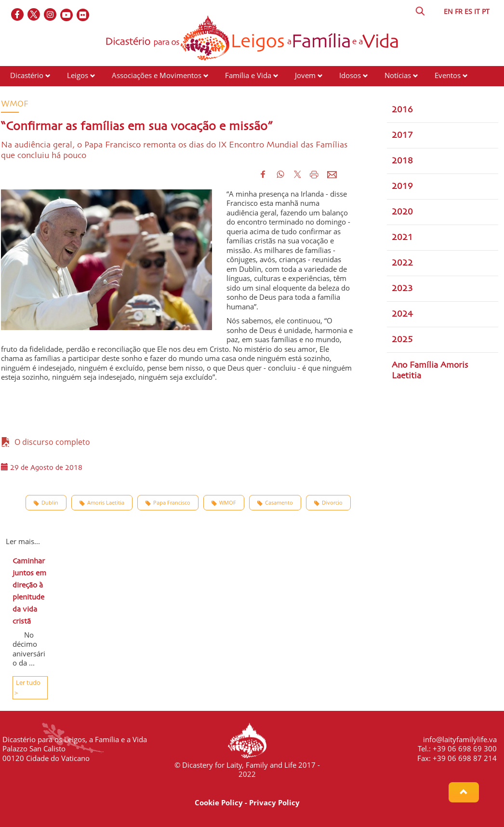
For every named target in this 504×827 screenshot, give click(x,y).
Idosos (350, 75)
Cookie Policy (219, 802)
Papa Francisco (168, 503)
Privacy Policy (274, 802)
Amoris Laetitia (102, 503)
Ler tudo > (27, 688)
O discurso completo (46, 442)
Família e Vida (248, 75)
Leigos (78, 75)
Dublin (46, 503)
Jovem (305, 75)
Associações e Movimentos (157, 75)
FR (459, 11)
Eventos (448, 75)
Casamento (275, 503)
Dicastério (27, 75)
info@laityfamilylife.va (460, 739)
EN (448, 11)
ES (468, 11)
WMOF (224, 503)
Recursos (25, 93)
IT (477, 11)
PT (486, 11)
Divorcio (328, 503)
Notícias (398, 75)
